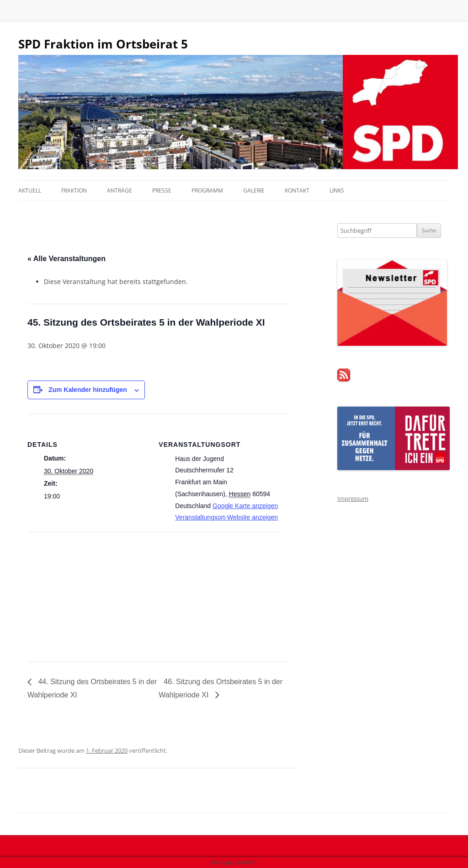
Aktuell (30, 190)
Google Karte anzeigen (245, 506)
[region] (234, 112)
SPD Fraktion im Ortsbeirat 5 (103, 44)
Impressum (353, 498)
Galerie (254, 190)
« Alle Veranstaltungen (66, 259)
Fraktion (74, 190)
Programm (207, 190)
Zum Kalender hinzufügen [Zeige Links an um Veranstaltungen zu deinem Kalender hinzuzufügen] (88, 390)
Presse (162, 190)
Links (337, 190)
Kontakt (297, 190)
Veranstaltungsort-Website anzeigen (226, 517)
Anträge (120, 190)
